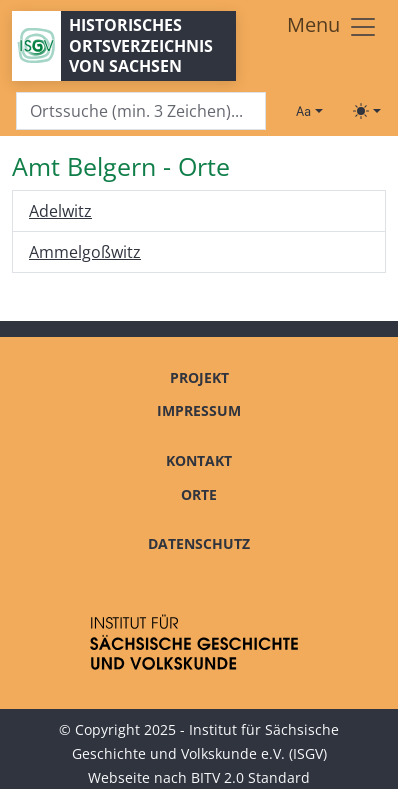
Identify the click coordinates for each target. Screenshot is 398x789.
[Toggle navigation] (332, 27)
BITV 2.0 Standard (250, 777)
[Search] (141, 111)
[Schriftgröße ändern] (309, 111)
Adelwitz (60, 211)
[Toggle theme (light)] (367, 111)
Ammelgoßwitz (85, 252)
